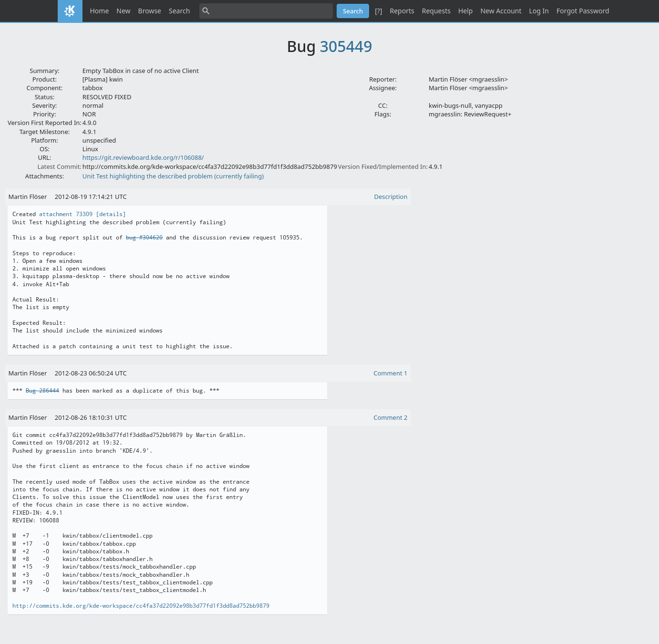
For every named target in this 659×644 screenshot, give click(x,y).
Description (391, 197)
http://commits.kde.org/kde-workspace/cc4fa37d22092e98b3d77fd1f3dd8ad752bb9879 (141, 606)
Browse (150, 11)
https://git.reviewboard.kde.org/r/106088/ (143, 157)
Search (179, 11)
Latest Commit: (59, 166)
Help (466, 11)
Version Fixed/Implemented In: (383, 166)
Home (100, 11)
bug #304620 (144, 238)
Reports (402, 11)
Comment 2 (390, 417)
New (123, 11)
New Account (501, 11)
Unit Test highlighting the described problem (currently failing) (173, 176)
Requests (436, 11)
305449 (346, 46)
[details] (111, 214)
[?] (378, 11)
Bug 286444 (42, 391)
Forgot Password (583, 11)
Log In (539, 11)
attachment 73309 (66, 214)
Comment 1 (390, 373)
